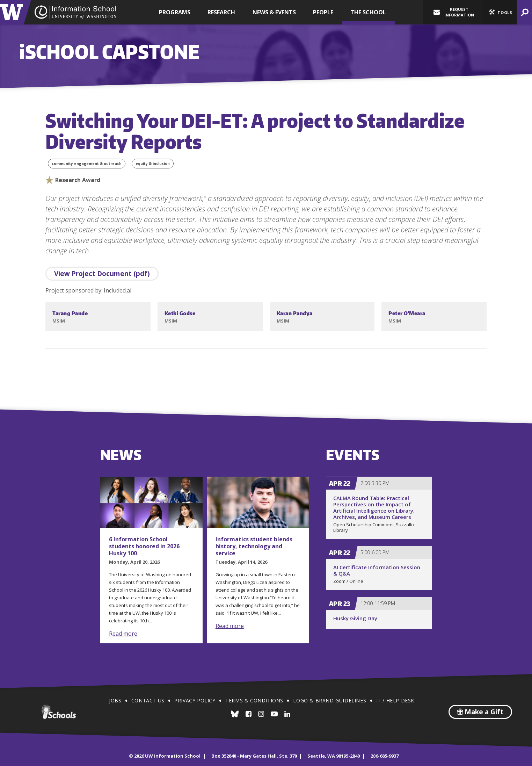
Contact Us (148, 700)
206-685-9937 (385, 756)
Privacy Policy (195, 700)
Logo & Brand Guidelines (330, 700)
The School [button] (368, 12)
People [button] (323, 12)
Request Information (454, 12)
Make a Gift (480, 712)
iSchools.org (58, 712)
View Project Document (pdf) (102, 274)
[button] (500, 12)
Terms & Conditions (254, 700)
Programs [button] (175, 12)
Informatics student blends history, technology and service (254, 546)
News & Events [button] (274, 12)
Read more (123, 634)
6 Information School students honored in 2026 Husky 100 (144, 546)
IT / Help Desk (395, 700)
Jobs (115, 700)
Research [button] (221, 12)
